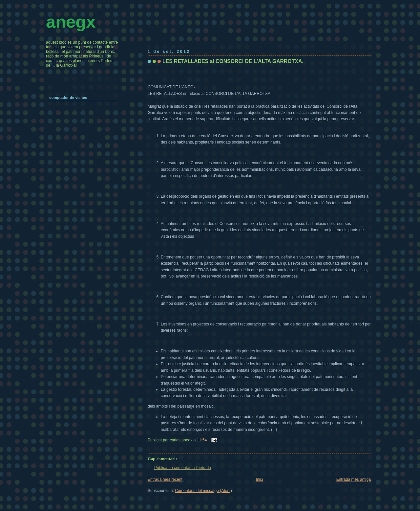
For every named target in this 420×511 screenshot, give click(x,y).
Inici (260, 479)
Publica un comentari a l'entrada (183, 468)
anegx (71, 22)
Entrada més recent (165, 479)
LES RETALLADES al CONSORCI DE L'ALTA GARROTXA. (233, 61)
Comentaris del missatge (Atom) (203, 491)
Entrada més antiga (354, 479)
